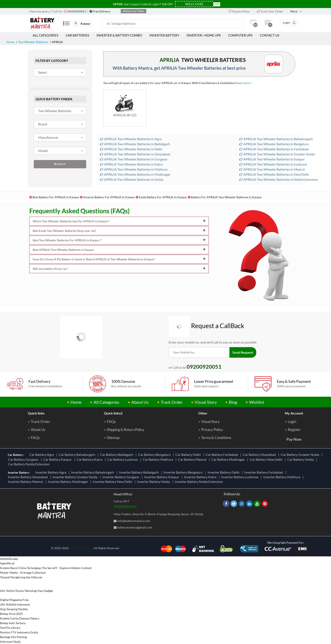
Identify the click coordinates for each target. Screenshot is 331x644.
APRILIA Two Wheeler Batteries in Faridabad (274, 149)
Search (60, 164)
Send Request (243, 352)
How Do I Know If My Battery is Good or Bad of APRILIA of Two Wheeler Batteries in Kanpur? (119, 259)
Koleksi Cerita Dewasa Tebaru (20, 618)
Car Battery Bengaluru (155, 454)
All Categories (45, 35)
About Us (140, 402)
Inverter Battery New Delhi (113, 482)
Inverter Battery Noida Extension (199, 482)
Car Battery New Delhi (267, 459)
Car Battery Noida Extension (29, 464)
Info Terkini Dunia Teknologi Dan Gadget (26, 591)
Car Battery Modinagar (229, 459)
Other (203, 413)
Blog (233, 402)
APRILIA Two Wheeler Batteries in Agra (131, 139)
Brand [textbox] (43, 124)
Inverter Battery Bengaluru (184, 472)
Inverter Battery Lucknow (240, 477)
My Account (294, 413)
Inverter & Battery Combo (119, 35)
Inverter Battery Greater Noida (76, 477)
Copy (217, 4)
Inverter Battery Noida (154, 482)
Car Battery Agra (42, 454)
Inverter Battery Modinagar (69, 482)
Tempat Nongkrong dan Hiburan (21, 577)
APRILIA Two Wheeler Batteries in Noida (132, 179)
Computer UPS (240, 35)
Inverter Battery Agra (51, 472)
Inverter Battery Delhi (224, 472)
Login (292, 422)
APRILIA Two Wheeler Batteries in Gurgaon (134, 159)
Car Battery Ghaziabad (260, 454)
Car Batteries (77, 35)
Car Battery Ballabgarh (117, 454)
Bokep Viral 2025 (11, 614)
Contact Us (270, 35)
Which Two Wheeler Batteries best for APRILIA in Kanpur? (119, 221)
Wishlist (257, 402)
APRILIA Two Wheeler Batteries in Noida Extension (279, 179)
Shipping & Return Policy (126, 430)
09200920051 (125, 507)
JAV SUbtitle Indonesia (15, 604)
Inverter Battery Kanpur (162, 477)
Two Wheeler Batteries (33, 42)
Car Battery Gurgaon (24, 459)
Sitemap (113, 438)
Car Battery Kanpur (58, 459)
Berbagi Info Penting (13, 637)
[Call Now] (77, 11)
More (294, 11)
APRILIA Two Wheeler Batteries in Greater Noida (277, 154)
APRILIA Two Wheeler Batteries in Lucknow (273, 164)
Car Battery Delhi (189, 454)
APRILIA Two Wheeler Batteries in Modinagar (135, 174)
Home (10, 42)
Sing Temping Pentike (14, 609)
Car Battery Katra (90, 459)
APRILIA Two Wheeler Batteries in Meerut (272, 169)
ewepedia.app (9, 559)
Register (294, 430)
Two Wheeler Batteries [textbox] (55, 111)
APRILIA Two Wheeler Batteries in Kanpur (272, 159)
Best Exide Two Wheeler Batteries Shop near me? (119, 231)
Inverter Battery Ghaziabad (28, 477)
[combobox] (60, 72)
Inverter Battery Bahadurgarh (93, 472)
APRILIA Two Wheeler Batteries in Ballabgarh (135, 144)
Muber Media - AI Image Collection (23, 573)
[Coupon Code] (194, 4)
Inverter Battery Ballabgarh (140, 472)
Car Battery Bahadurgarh (78, 454)
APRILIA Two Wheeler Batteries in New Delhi (274, 174)
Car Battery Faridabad (222, 454)
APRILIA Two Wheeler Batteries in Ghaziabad (135, 154)
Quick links (36, 413)
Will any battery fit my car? (119, 269)
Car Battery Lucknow (123, 459)
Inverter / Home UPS (204, 35)
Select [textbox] (43, 72)
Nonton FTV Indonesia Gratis (19, 632)
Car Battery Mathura (159, 459)
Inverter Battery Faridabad (264, 472)
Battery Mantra (81, 548)
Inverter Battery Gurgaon (121, 477)
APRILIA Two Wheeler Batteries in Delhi (131, 149)
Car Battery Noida (301, 459)
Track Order (172, 402)
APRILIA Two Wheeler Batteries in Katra (131, 164)
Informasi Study (10, 642)
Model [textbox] (43, 151)
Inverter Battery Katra (201, 477)
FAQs (35, 438)
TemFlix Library (10, 628)
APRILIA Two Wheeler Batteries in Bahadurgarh (276, 139)
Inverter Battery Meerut (26, 482)
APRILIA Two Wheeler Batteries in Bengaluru (274, 144)
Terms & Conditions (216, 438)
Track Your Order (270, 11)
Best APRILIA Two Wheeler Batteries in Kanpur (119, 250)
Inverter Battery (164, 35)
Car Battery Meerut (193, 459)
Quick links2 (113, 413)
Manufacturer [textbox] (48, 137)
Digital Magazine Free (14, 600)
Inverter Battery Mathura (282, 477)
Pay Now (294, 439)
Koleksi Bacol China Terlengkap (21, 568)
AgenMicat (7, 563)
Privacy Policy (212, 430)
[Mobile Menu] (66, 25)
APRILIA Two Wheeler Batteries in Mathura (134, 169)
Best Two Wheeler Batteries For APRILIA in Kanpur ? (119, 240)
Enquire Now (239, 11)
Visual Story (206, 402)
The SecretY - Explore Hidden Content (67, 568)
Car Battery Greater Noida (301, 454)
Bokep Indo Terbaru (13, 623)
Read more (244, 83)
